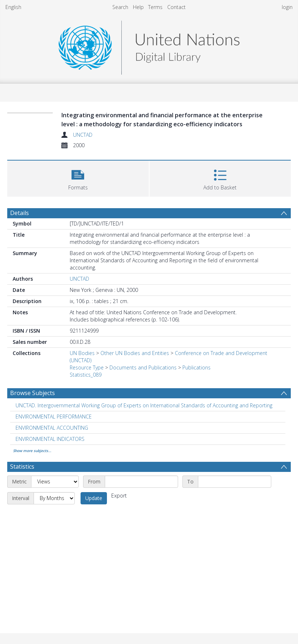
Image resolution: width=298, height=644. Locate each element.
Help (138, 7)
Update (94, 498)
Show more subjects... (32, 451)
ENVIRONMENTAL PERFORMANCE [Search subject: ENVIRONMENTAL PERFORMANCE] (54, 417)
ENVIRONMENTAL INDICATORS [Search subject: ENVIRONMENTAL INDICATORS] (50, 439)
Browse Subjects (33, 393)
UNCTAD (83, 135)
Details (20, 213)
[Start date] (141, 482)
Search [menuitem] (120, 7)
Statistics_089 (86, 375)
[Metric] (55, 482)
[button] (78, 178)
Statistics (22, 466)
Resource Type (87, 367)
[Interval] (54, 498)
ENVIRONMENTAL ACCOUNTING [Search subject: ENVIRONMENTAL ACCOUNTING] (52, 428)
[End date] (235, 482)
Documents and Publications (143, 367)
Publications (196, 367)
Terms (155, 7)
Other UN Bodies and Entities (135, 353)
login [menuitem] (287, 7)
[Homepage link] (149, 46)
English (13, 7)
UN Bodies (82, 353)
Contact (176, 7)
